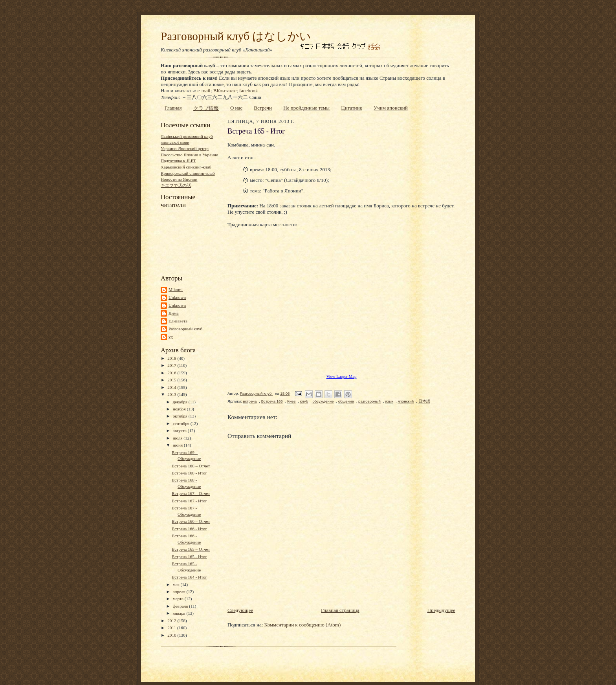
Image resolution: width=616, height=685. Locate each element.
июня (178, 445)
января (180, 613)
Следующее (240, 610)
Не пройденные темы (306, 108)
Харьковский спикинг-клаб (186, 167)
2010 (172, 635)
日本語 (424, 401)
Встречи (263, 108)
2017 (172, 365)
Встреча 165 (272, 401)
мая (177, 584)
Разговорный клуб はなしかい (236, 36)
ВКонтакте (225, 91)
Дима (174, 313)
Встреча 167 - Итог (189, 501)
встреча (250, 401)
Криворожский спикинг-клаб (188, 173)
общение (346, 401)
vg (171, 337)
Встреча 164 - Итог (189, 577)
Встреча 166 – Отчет (191, 521)
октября (181, 416)
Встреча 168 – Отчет (191, 466)
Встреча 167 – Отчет (191, 493)
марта (179, 599)
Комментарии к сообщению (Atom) (303, 625)
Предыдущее (442, 610)
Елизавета (178, 321)
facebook (249, 91)
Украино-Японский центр (185, 148)
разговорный (369, 401)
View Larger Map (342, 376)
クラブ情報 (206, 108)
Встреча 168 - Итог (189, 473)
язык (389, 401)
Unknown (177, 297)
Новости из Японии (179, 179)
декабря (181, 402)
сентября (182, 423)
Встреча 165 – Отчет (191, 549)
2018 (172, 358)
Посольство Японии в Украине (189, 155)
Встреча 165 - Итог (189, 557)
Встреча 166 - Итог (189, 529)
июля (178, 438)
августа (180, 430)
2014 (172, 387)
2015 (172, 380)
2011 (172, 628)
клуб (304, 401)
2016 (172, 373)
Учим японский (391, 108)
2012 (172, 621)
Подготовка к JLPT (178, 161)
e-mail (204, 91)
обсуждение (323, 401)
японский (406, 401)
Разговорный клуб (185, 329)
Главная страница (340, 610)
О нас (236, 108)
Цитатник (352, 108)
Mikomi (176, 289)
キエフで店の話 (176, 185)
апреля (180, 592)
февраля (181, 606)
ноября (180, 409)
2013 (172, 394)
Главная (173, 108)
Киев (291, 401)
